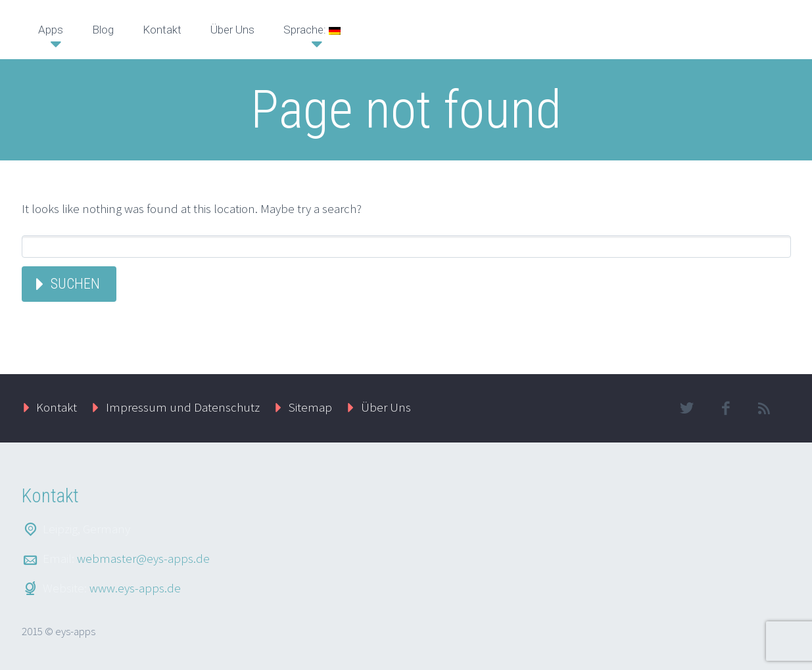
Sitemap (310, 407)
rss (765, 408)
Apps (51, 30)
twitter (687, 408)
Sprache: (312, 30)
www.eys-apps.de (135, 588)
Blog (103, 30)
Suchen (75, 284)
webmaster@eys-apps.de (143, 558)
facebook (726, 408)
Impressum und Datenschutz (183, 407)
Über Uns (232, 30)
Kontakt (162, 30)
